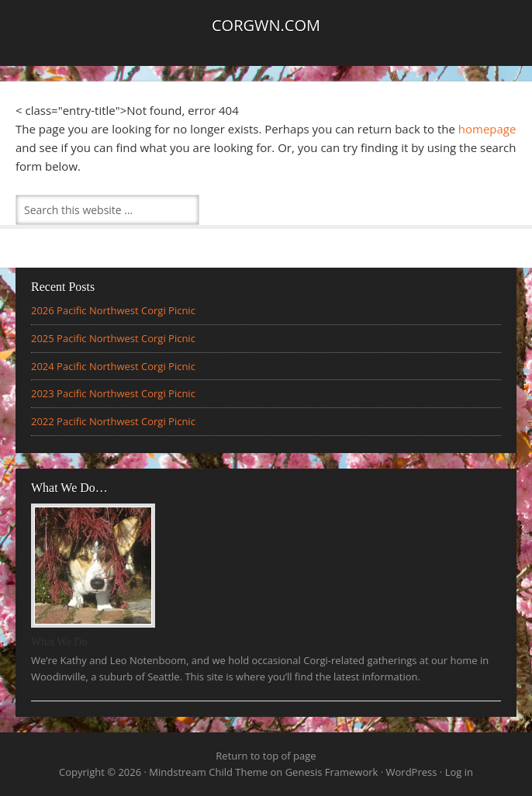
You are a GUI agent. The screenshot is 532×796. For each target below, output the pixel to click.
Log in (459, 772)
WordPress (412, 772)
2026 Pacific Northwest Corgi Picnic (113, 310)
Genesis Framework (332, 772)
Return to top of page (266, 756)
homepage (487, 129)
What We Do (59, 642)
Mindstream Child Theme (208, 772)
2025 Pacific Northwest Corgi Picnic (113, 338)
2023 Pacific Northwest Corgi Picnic (113, 393)
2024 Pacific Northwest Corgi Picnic (113, 366)
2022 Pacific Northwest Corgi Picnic (113, 421)
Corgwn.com (266, 25)
